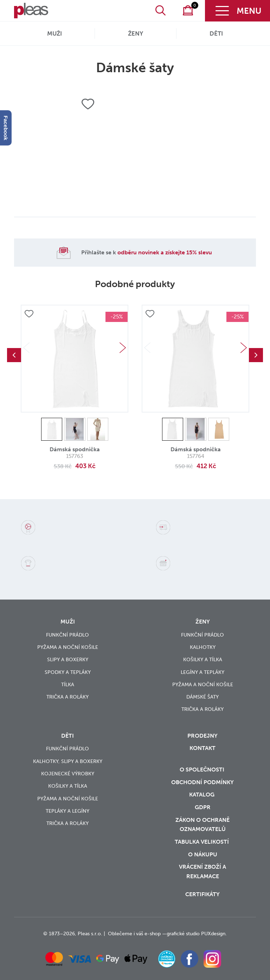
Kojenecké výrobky (68, 774)
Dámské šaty (202, 697)
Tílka (68, 685)
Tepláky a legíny (67, 811)
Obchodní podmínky (202, 782)
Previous (14, 355)
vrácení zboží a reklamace (202, 872)
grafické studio (183, 934)
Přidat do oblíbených (29, 314)
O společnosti (203, 770)
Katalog (202, 795)
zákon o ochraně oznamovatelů (202, 825)
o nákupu (203, 854)
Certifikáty (202, 894)
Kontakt (202, 748)
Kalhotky (203, 647)
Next (123, 348)
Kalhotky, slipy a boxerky (68, 761)
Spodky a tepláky (68, 672)
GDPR (203, 807)
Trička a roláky (67, 697)
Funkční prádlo (67, 635)
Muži (54, 33)
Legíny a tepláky (202, 672)
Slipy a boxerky (68, 660)
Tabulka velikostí (202, 842)
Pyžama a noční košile (68, 647)
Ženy (136, 33)
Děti (216, 33)
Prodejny (202, 736)
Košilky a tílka (203, 660)
